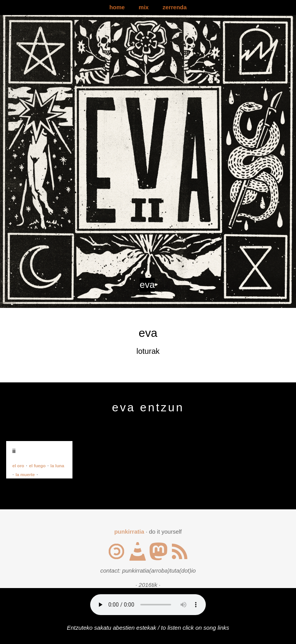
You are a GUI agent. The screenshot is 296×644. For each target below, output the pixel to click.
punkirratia (129, 532)
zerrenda (175, 7)
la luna (57, 466)
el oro (18, 466)
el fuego (37, 466)
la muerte (25, 475)
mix (144, 7)
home (117, 7)
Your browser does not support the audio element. (148, 605)
